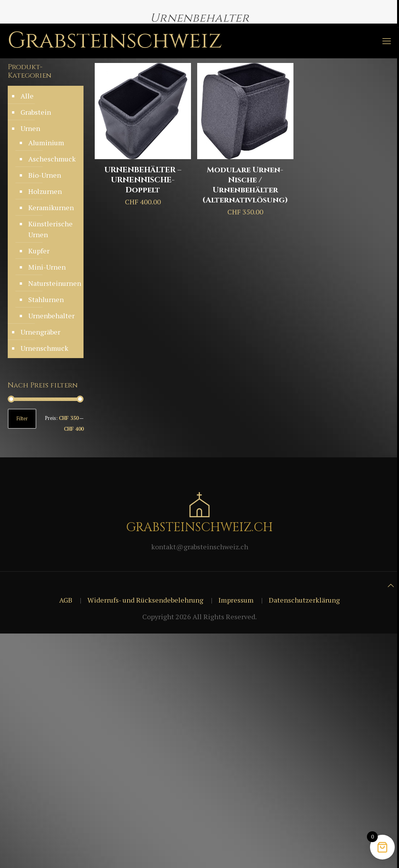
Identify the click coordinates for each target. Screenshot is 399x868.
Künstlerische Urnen (50, 229)
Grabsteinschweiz (115, 41)
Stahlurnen (46, 299)
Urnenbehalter (51, 316)
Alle (27, 96)
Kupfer (39, 251)
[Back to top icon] (391, 585)
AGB (66, 600)
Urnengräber (40, 332)
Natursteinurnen (52, 283)
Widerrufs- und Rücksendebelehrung (145, 600)
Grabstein (36, 112)
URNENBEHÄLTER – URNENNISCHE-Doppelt (143, 180)
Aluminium (46, 143)
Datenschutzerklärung (304, 600)
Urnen (30, 128)
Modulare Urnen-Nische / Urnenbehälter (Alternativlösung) (245, 185)
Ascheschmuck (52, 159)
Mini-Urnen (47, 267)
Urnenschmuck (44, 348)
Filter (22, 418)
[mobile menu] (387, 41)
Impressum (236, 600)
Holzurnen (45, 191)
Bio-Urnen (45, 175)
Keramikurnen (51, 207)
